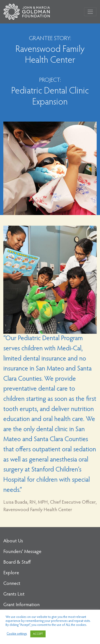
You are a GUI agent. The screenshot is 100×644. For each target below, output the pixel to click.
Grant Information (21, 605)
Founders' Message (22, 552)
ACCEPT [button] (38, 634)
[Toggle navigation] (90, 12)
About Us (13, 541)
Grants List (14, 594)
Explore (11, 573)
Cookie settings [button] (17, 634)
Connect (12, 584)
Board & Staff (17, 563)
